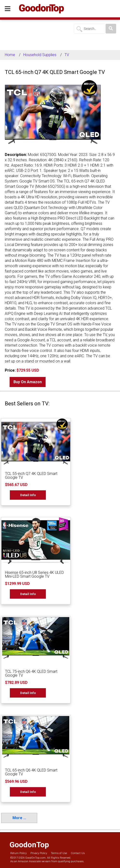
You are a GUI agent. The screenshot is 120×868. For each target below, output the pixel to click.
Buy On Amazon (28, 382)
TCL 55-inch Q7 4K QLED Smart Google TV (31, 476)
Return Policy (18, 853)
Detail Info (28, 495)
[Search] (111, 29)
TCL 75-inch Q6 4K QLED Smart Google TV (31, 673)
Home (10, 55)
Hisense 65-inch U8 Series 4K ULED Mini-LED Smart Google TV (34, 574)
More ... (19, 818)
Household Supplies (40, 55)
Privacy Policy (39, 853)
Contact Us (78, 853)
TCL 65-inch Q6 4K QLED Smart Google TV (31, 772)
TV (67, 55)
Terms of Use (59, 853)
